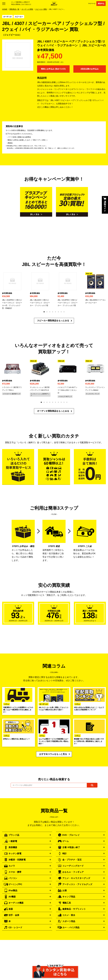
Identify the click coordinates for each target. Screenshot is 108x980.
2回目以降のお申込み (90, 69)
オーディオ (7, 17)
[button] (44, 312)
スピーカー (19, 17)
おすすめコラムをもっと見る (53, 754)
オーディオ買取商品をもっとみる (53, 411)
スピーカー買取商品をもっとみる (53, 321)
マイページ (92, 3)
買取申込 (101, 4)
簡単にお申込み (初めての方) (53, 69)
